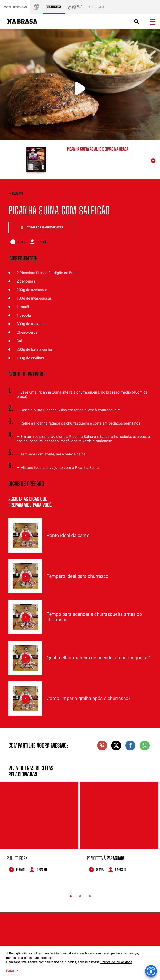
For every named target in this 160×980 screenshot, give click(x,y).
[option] (39, 833)
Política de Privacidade (116, 962)
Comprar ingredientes (42, 227)
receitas (18, 193)
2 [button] (80, 896)
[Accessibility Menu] (151, 971)
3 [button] (90, 896)
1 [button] (71, 896)
